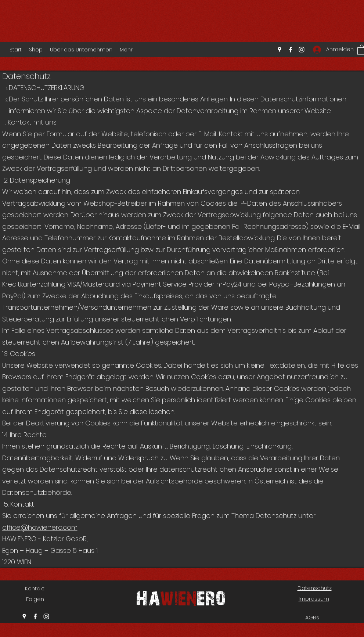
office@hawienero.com (40, 527)
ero (211, 597)
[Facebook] (291, 50)
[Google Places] (280, 50)
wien (179, 597)
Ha (148, 597)
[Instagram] (302, 50)
